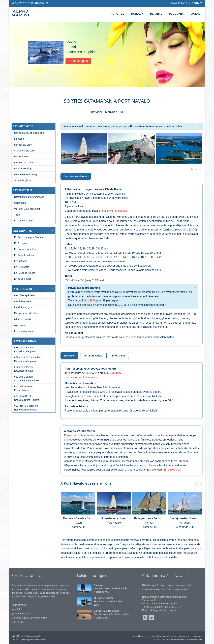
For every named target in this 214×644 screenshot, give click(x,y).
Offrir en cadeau (93, 356)
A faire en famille (23, 319)
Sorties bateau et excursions (29, 133)
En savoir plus (86, 61)
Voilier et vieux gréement (27, 209)
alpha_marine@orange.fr (163, 610)
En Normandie (22, 267)
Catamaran (20, 203)
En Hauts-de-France (25, 273)
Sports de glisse (23, 180)
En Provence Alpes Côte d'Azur (31, 237)
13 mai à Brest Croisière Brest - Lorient (27, 398)
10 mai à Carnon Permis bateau (24, 388)
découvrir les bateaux (115, 211)
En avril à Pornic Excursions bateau (24, 369)
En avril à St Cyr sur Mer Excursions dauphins (28, 359)
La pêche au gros (23, 307)
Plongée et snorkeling (26, 174)
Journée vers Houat (76, 176)
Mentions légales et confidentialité (29, 618)
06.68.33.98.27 (178, 3)
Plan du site (18, 622)
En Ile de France (23, 279)
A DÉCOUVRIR (23, 289)
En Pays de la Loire (24, 255)
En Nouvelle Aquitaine (26, 249)
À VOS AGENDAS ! (25, 341)
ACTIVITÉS (117, 14)
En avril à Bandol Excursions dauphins (25, 349)
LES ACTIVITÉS (23, 126)
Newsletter (17, 609)
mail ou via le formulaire (84, 377)
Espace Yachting (23, 168)
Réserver (69, 356)
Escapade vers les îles (26, 313)
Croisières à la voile (24, 151)
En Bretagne (21, 261)
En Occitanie (21, 243)
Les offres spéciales (25, 295)
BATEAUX (137, 14)
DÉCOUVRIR (177, 14)
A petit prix (20, 325)
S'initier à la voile (23, 145)
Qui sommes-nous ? (22, 613)
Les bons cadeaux (24, 331)
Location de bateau (24, 163)
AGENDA (197, 14)
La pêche (19, 139)
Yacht (17, 215)
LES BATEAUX (23, 190)
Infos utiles (119, 356)
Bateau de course (23, 221)
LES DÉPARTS (23, 231)
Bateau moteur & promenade (29, 197)
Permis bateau (22, 157)
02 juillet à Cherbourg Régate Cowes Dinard (26, 408)
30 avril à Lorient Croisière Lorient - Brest (27, 379)
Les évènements (23, 301)
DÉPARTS (156, 14)
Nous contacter (19, 605)
